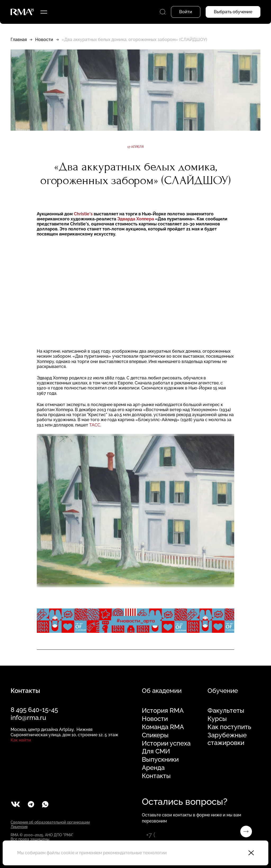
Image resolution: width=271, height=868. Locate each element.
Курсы (217, 719)
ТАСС (95, 425)
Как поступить (229, 727)
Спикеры (155, 735)
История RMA (163, 711)
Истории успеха (166, 743)
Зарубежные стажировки (227, 739)
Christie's (83, 214)
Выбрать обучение (233, 12)
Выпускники (160, 760)
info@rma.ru (28, 718)
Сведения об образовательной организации (50, 822)
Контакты (156, 776)
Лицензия (19, 827)
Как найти (21, 740)
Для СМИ (156, 751)
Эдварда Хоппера (136, 219)
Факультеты (226, 711)
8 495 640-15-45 (34, 710)
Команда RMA (163, 727)
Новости (44, 40)
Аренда (153, 768)
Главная (19, 40)
